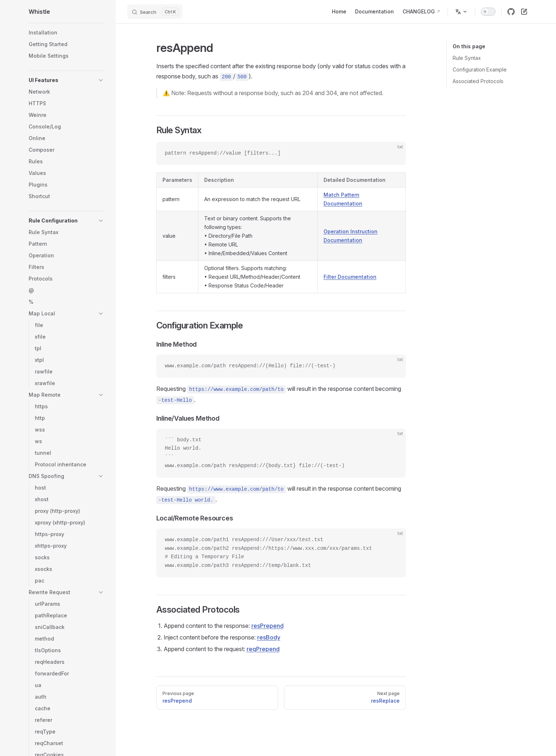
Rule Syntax (467, 58)
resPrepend (267, 626)
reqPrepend (263, 649)
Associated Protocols (478, 81)
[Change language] (461, 12)
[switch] (488, 12)
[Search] (155, 12)
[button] (66, 80)
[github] (511, 12)
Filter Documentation (350, 277)
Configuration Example (480, 70)
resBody (269, 637)
